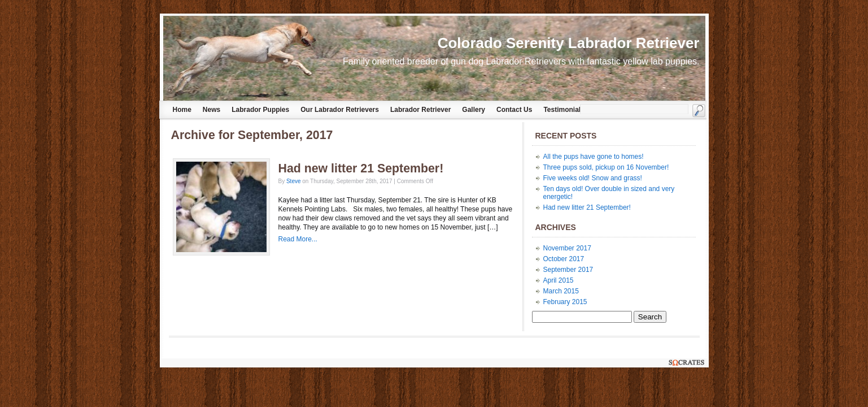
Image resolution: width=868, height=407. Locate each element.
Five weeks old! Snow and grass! (593, 178)
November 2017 (567, 248)
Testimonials (564, 110)
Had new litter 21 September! (361, 168)
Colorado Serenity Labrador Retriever (569, 43)
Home (182, 110)
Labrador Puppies (260, 110)
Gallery (474, 110)
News (211, 110)
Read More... (298, 239)
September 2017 (568, 270)
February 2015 (565, 302)
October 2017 (564, 259)
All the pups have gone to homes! (594, 157)
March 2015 (561, 291)
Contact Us (514, 110)
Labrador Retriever (420, 110)
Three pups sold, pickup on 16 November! (606, 167)
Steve (294, 181)
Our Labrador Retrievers (340, 110)
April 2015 (559, 280)
